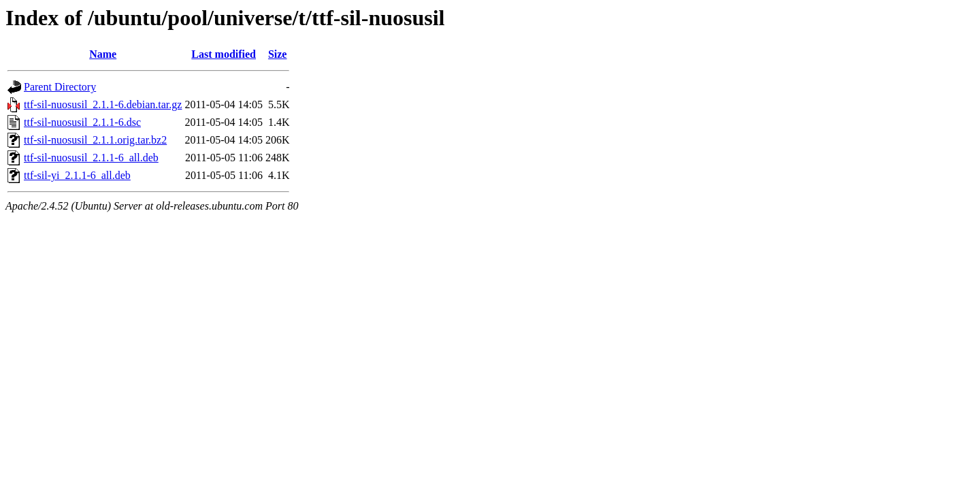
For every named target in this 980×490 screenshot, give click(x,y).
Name (103, 54)
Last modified (224, 54)
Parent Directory (60, 87)
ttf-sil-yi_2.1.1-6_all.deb (77, 175)
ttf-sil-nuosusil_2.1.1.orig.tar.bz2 (95, 140)
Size (278, 54)
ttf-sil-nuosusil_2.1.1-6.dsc (82, 122)
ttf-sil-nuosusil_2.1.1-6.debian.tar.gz (103, 104)
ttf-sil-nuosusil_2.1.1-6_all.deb (91, 158)
